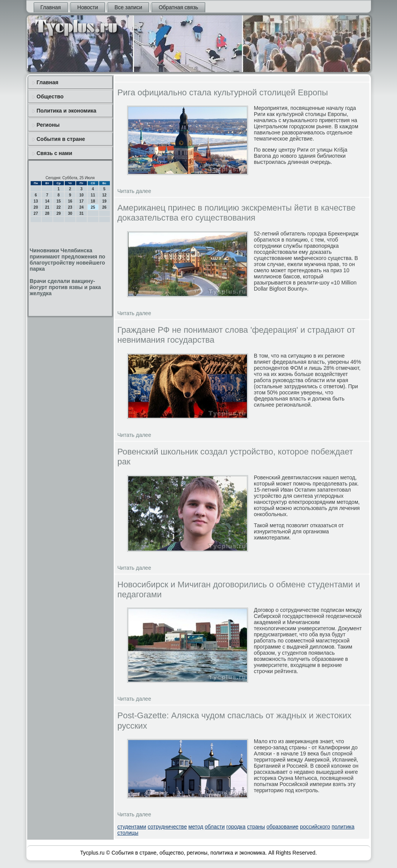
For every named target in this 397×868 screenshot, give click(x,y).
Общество (50, 96)
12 (104, 195)
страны (256, 827)
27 (36, 213)
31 (81, 213)
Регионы (48, 125)
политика (343, 827)
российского (315, 827)
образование (283, 827)
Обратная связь (178, 7)
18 (93, 201)
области (215, 827)
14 (47, 201)
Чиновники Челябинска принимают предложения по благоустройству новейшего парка (68, 260)
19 (104, 201)
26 (104, 207)
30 (70, 213)
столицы (128, 833)
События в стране (61, 139)
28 (47, 213)
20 (36, 207)
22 (59, 207)
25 (93, 207)
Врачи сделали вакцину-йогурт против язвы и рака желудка (65, 287)
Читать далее (134, 191)
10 (81, 195)
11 (93, 195)
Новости (88, 7)
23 (70, 207)
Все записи (128, 7)
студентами (132, 827)
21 (47, 207)
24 (81, 207)
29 (59, 213)
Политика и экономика (67, 111)
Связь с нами (55, 153)
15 (59, 201)
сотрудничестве (167, 827)
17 (81, 201)
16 (70, 201)
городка (236, 827)
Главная (51, 7)
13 (36, 201)
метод (196, 827)
